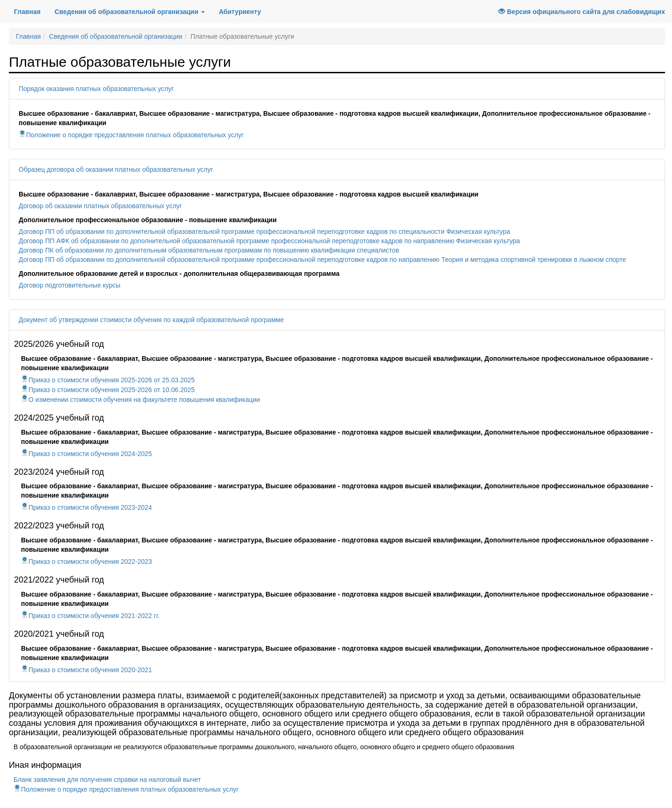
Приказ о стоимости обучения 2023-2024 (87, 507)
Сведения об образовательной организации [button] (130, 12)
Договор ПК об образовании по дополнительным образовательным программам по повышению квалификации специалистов (209, 250)
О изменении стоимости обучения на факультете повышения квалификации (140, 400)
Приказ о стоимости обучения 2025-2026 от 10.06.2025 (108, 390)
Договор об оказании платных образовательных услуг (100, 206)
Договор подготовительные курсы (70, 285)
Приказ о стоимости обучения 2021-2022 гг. (90, 616)
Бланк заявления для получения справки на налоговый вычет (107, 780)
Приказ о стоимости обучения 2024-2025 (87, 454)
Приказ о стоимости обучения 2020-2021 (87, 670)
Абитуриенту (240, 12)
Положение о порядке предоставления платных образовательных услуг (131, 135)
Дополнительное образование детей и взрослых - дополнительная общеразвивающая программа (179, 274)
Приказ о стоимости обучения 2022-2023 (87, 562)
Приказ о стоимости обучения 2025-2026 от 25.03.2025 (108, 380)
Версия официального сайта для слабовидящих (582, 12)
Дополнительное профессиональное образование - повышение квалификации (148, 220)
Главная (31, 11)
